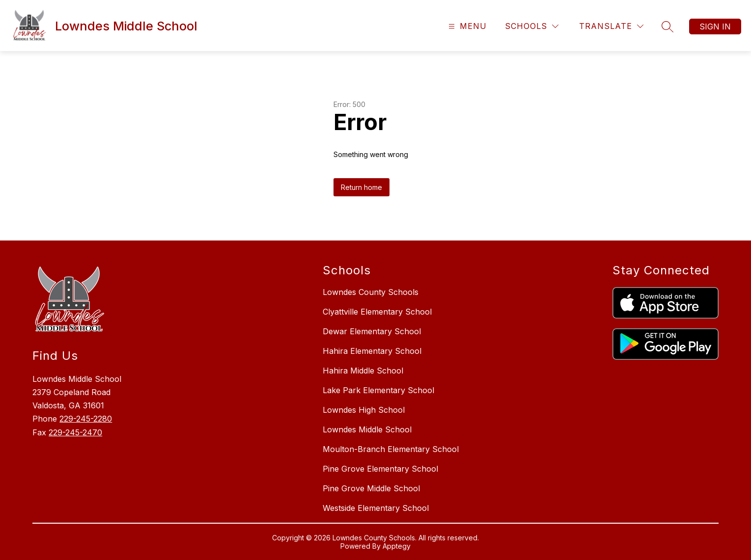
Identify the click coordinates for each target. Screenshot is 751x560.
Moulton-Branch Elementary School (391, 449)
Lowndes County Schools (371, 292)
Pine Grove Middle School (371, 488)
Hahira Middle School (363, 371)
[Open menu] (466, 26)
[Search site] (668, 27)
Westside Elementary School (376, 508)
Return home (362, 187)
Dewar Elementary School (372, 331)
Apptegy (397, 546)
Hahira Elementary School (372, 351)
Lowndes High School (364, 410)
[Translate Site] (611, 26)
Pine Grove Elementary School (380, 469)
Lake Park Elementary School (378, 390)
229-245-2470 (75, 432)
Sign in (715, 27)
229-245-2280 (86, 419)
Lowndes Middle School (367, 429)
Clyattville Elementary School (377, 312)
